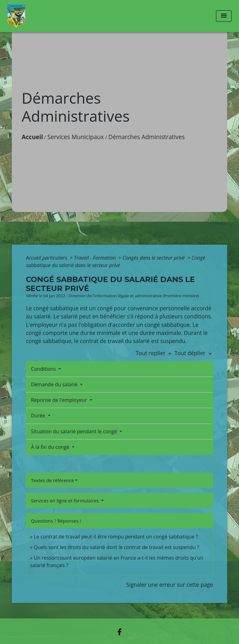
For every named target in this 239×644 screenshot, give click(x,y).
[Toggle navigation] (224, 16)
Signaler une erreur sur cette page (169, 585)
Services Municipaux (76, 137)
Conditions (44, 369)
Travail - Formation (96, 258)
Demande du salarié (55, 384)
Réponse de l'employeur (59, 400)
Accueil (32, 137)
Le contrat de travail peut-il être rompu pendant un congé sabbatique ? (116, 537)
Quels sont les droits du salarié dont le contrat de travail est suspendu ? (117, 547)
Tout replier (155, 353)
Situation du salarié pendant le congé (75, 431)
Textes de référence (52, 480)
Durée (39, 416)
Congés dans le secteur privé (154, 258)
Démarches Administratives (147, 137)
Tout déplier (194, 353)
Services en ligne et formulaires (65, 501)
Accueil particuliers (47, 258)
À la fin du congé (51, 447)
